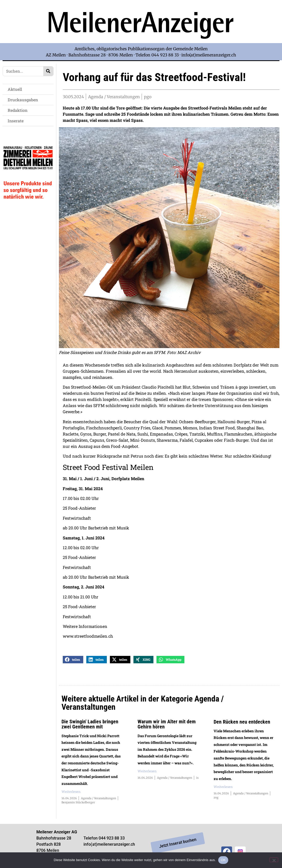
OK (223, 860)
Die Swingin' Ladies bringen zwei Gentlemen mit (90, 725)
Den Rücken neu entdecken (242, 723)
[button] (73, 661)
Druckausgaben (23, 100)
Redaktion (19, 110)
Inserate (17, 121)
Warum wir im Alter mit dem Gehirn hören (167, 725)
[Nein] (274, 860)
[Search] (48, 71)
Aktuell (16, 89)
